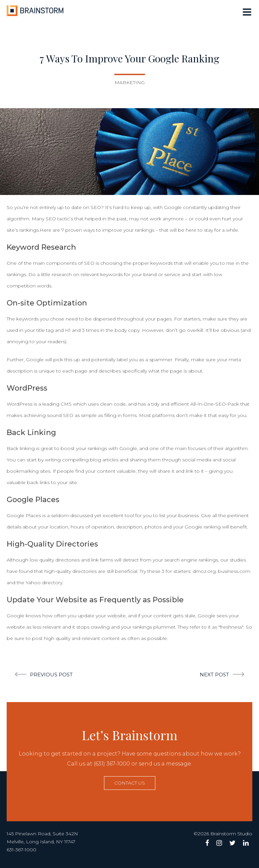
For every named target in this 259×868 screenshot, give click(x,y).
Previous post (51, 675)
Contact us (130, 783)
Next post (214, 675)
